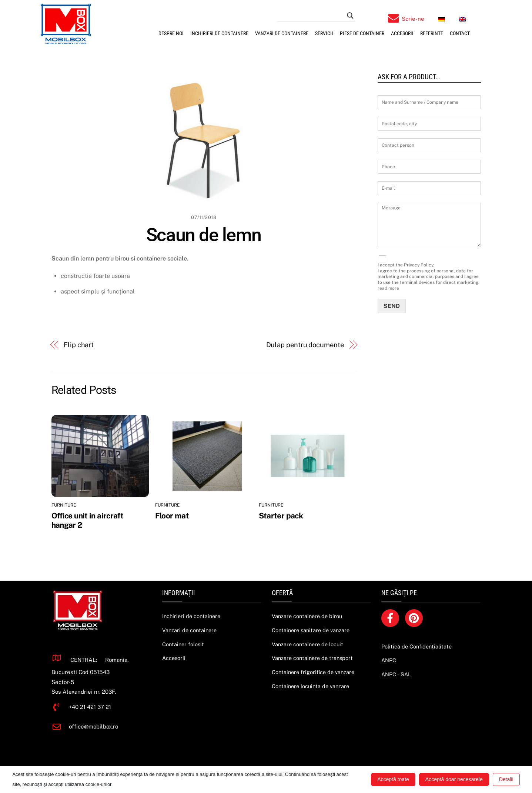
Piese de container (362, 33)
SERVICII (324, 33)
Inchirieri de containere (219, 33)
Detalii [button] (506, 779)
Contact (460, 33)
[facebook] (392, 618)
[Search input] (313, 16)
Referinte (432, 33)
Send (392, 306)
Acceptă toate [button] (393, 779)
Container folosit (183, 644)
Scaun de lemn (204, 235)
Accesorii (402, 33)
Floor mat (172, 516)
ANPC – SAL (396, 674)
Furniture (64, 505)
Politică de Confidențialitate (416, 646)
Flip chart (79, 345)
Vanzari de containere (282, 33)
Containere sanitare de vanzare (311, 630)
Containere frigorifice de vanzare (313, 672)
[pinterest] (415, 618)
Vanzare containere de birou (307, 616)
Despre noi (171, 33)
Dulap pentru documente (305, 345)
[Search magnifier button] (350, 16)
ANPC (389, 660)
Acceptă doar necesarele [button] (454, 779)
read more (388, 288)
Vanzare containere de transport (312, 658)
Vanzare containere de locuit (307, 644)
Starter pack (281, 516)
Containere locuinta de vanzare (310, 686)
